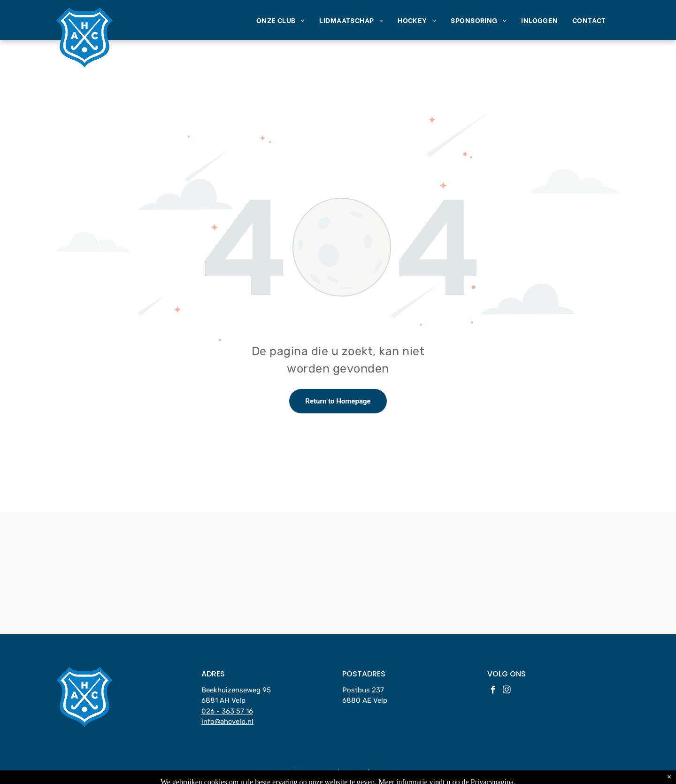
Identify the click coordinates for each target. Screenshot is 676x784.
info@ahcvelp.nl (227, 722)
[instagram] (507, 691)
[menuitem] (281, 20)
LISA (412, 772)
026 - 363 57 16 (227, 711)
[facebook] (493, 691)
